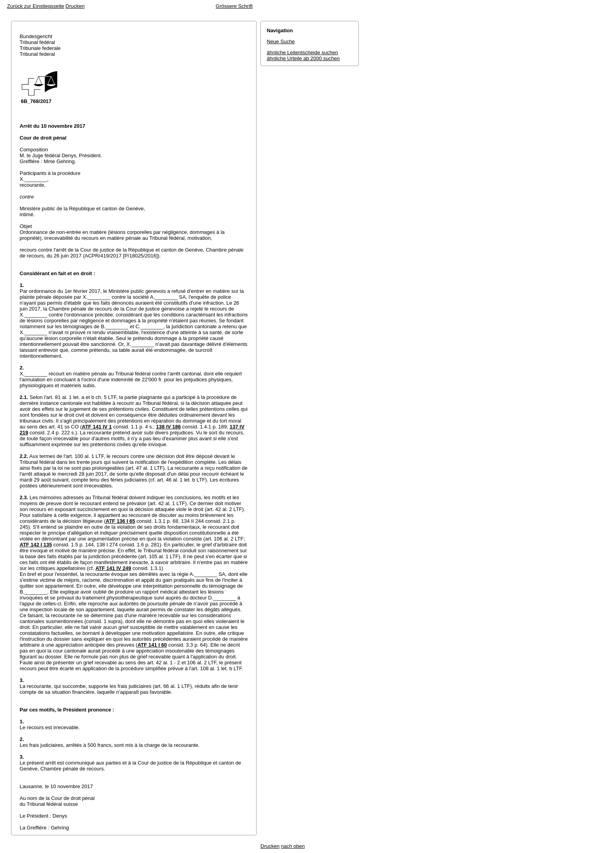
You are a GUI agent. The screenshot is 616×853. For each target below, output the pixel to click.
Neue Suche (281, 41)
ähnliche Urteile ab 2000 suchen (303, 58)
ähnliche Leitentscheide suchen (302, 52)
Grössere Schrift (234, 6)
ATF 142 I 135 (36, 545)
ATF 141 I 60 (152, 645)
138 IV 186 (168, 427)
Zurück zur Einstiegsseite (36, 6)
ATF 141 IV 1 (97, 427)
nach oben (293, 846)
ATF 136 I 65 (120, 521)
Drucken (75, 6)
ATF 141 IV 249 (113, 568)
